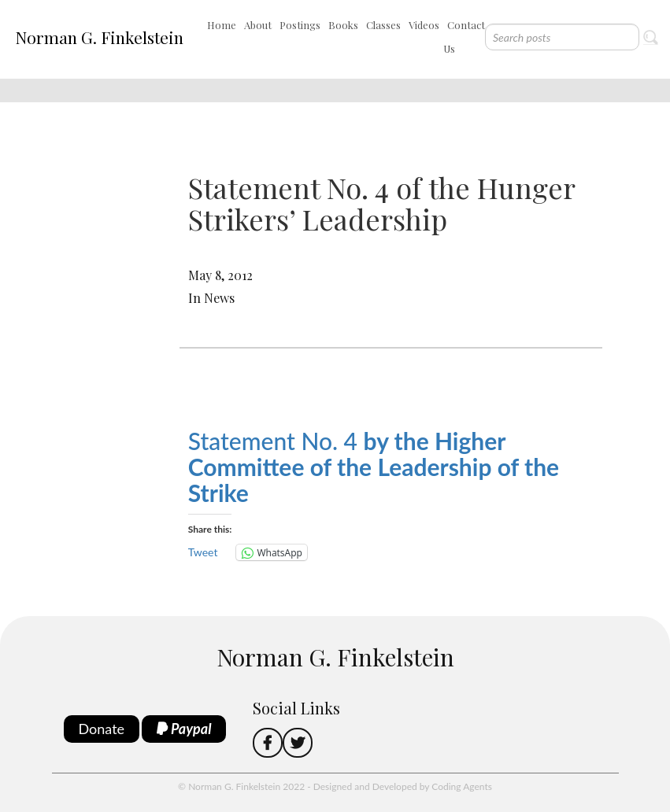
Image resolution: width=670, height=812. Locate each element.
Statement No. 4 (374, 467)
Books (343, 25)
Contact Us (464, 37)
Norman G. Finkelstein (99, 37)
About (258, 25)
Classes (383, 25)
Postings (300, 25)
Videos (424, 25)
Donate (102, 729)
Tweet (203, 552)
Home (222, 25)
